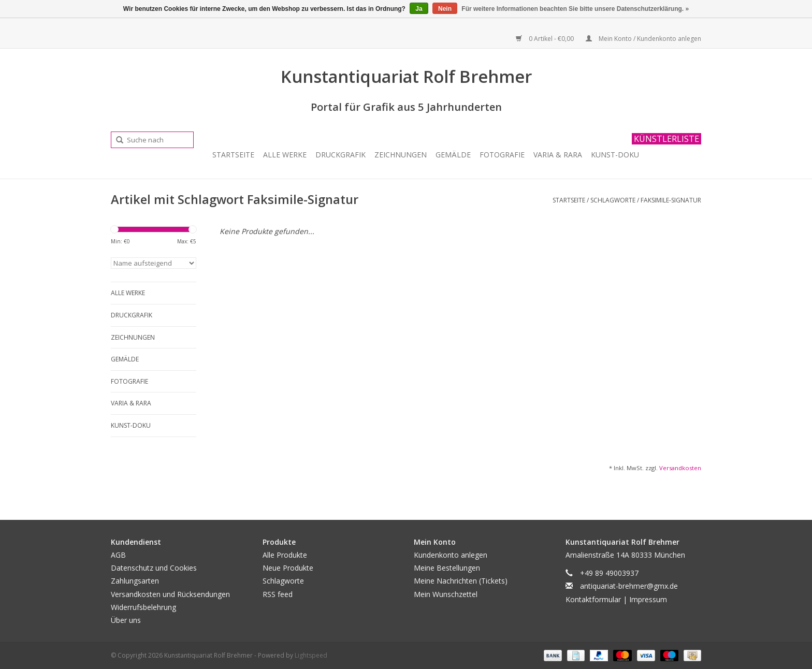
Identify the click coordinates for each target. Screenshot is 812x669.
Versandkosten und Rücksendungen (170, 594)
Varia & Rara (558, 155)
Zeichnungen (401, 155)
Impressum (648, 599)
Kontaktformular (593, 599)
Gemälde (453, 155)
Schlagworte (613, 200)
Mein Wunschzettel (446, 594)
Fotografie (502, 155)
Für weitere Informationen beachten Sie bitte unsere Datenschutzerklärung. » (575, 9)
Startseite (233, 155)
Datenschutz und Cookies (154, 568)
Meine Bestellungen (447, 568)
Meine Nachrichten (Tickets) (461, 581)
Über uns (126, 620)
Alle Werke (285, 155)
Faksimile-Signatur (671, 200)
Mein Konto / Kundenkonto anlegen (643, 39)
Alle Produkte (285, 555)
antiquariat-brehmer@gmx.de (629, 586)
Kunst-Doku (615, 155)
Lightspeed (311, 655)
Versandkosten (680, 468)
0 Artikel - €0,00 (546, 39)
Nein (445, 9)
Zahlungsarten (135, 581)
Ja (419, 9)
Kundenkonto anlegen (451, 555)
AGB (118, 555)
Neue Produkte (288, 568)
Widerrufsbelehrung (143, 607)
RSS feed (278, 594)
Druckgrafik (340, 155)
